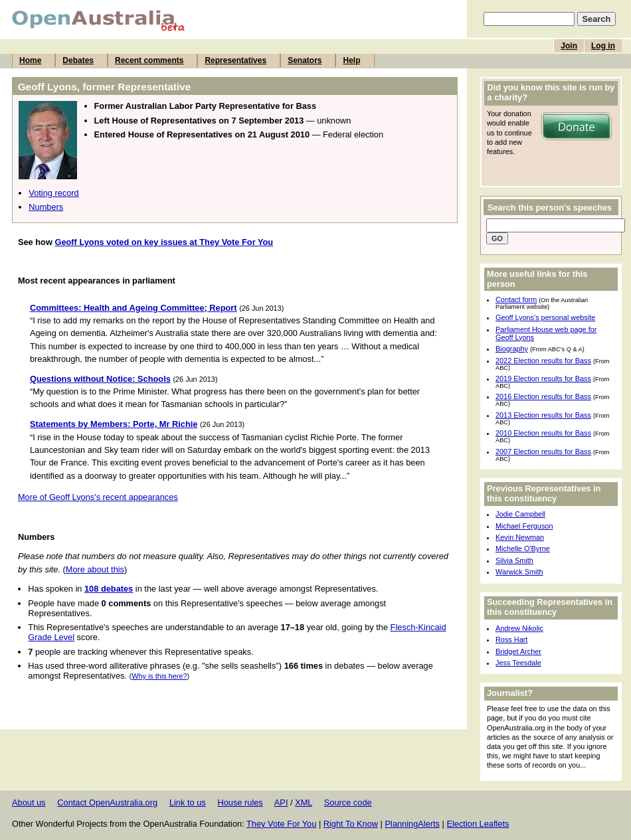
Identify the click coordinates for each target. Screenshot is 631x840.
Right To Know (351, 824)
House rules (240, 802)
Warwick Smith (519, 572)
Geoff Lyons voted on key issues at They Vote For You (164, 242)
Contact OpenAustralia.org (107, 802)
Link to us (188, 802)
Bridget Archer (518, 651)
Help (351, 60)
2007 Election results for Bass (543, 452)
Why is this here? (159, 676)
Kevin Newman (520, 537)
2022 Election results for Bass (543, 361)
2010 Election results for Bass (543, 433)
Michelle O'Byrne (523, 548)
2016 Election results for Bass (543, 396)
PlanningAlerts (413, 824)
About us (29, 802)
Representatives (235, 60)
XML (304, 802)
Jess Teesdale (518, 663)
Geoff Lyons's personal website (545, 317)
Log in (603, 46)
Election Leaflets (478, 824)
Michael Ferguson (524, 526)
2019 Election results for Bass (543, 378)
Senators (305, 60)
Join (569, 46)
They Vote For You (281, 824)
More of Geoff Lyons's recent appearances (98, 497)
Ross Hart (511, 639)
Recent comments (149, 60)
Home (30, 60)
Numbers (46, 207)
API (281, 802)
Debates (78, 60)
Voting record (53, 193)
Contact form (516, 299)
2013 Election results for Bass (543, 415)
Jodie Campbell (520, 514)
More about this (95, 569)
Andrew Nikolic (519, 628)
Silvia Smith (514, 560)
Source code (348, 802)
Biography (512, 349)
